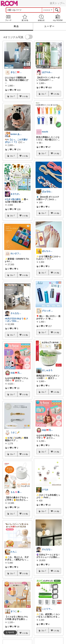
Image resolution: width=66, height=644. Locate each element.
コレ (12, 96)
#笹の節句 (16, 199)
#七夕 (8, 199)
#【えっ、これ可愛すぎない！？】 (16, 141)
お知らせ (41, 18)
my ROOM (58, 18)
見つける (25, 18)
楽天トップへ (57, 3)
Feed (8, 18)
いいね (25, 96)
